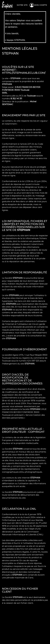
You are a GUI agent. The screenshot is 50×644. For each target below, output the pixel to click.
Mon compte (41, 5)
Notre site (22, 5)
